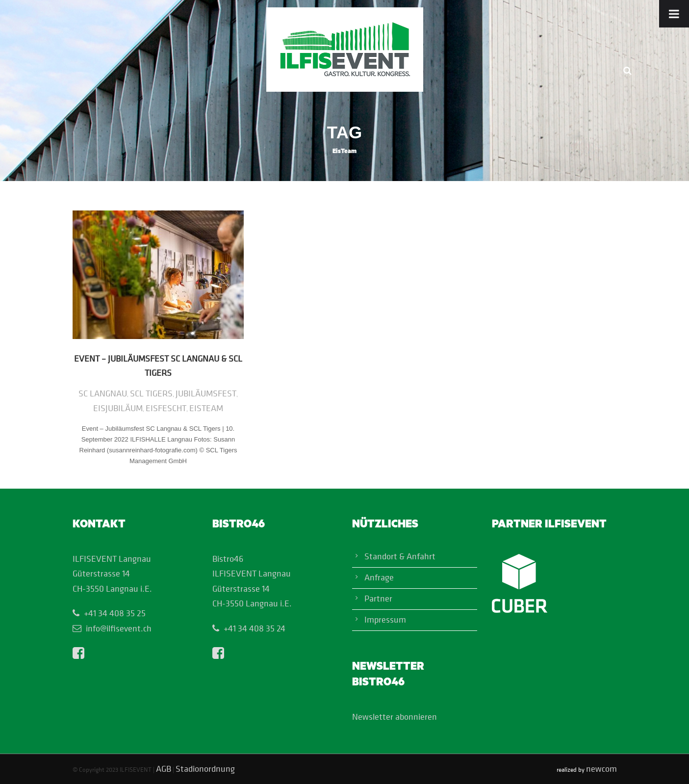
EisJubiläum (118, 408)
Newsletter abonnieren (395, 717)
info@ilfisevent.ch (119, 628)
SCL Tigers (151, 393)
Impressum (385, 619)
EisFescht (166, 408)
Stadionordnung (205, 769)
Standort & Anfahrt (400, 556)
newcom (601, 769)
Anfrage (379, 577)
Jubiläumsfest (206, 393)
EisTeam (206, 408)
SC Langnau (103, 393)
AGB (164, 769)
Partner (378, 598)
